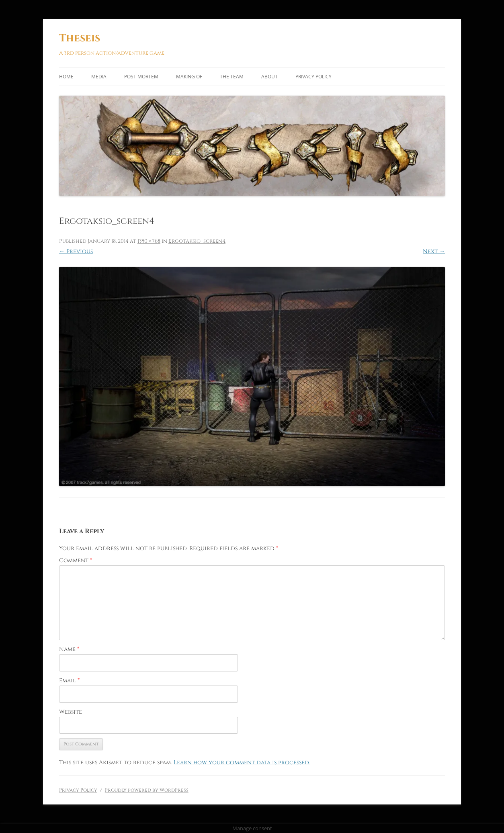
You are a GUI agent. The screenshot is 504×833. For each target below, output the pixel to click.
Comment (76, 560)
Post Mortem (141, 77)
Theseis (80, 38)
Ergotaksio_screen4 (197, 241)
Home (66, 77)
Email (69, 681)
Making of (189, 77)
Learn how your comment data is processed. (242, 762)
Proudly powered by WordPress (147, 790)
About (269, 77)
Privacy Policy (313, 77)
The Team (232, 77)
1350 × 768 (149, 241)
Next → (434, 251)
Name (69, 649)
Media (99, 77)
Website (71, 712)
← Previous (76, 251)
